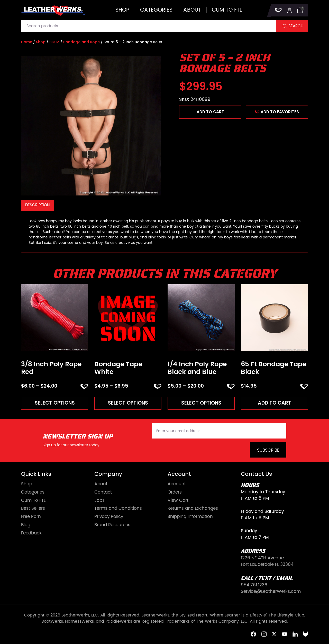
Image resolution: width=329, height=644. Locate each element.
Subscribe (268, 450)
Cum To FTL (33, 501)
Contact (103, 492)
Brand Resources (112, 525)
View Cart (178, 501)
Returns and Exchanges (193, 509)
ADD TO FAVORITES (277, 112)
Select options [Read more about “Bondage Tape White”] (128, 403)
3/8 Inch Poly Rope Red (51, 368)
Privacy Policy (109, 517)
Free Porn (31, 517)
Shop (122, 10)
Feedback (31, 533)
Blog (26, 525)
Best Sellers (33, 509)
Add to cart (210, 112)
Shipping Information (190, 517)
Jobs (99, 501)
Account (177, 484)
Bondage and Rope (81, 42)
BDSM (54, 42)
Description (37, 205)
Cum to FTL (227, 10)
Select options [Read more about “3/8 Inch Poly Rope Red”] (55, 403)
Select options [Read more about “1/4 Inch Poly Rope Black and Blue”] (201, 403)
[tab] (38, 205)
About (192, 10)
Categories (156, 10)
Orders (175, 492)
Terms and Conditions (118, 509)
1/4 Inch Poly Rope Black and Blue (197, 368)
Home (27, 42)
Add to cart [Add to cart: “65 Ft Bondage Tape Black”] (275, 403)
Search (296, 26)
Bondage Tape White (118, 368)
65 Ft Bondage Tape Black (273, 368)
